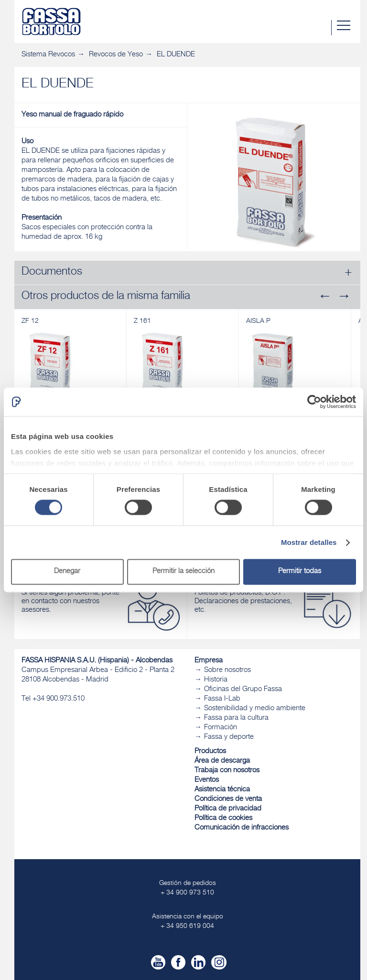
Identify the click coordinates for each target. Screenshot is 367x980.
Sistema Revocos (48, 55)
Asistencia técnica (222, 790)
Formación (221, 728)
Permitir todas (300, 572)
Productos (210, 751)
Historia (216, 680)
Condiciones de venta (228, 799)
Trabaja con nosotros (227, 771)
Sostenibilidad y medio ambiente (255, 708)
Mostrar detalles (309, 542)
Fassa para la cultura (236, 718)
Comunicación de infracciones (242, 828)
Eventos (207, 780)
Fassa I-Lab (222, 699)
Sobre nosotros (227, 670)
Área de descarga (222, 761)
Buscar (324, 28)
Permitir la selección (183, 572)
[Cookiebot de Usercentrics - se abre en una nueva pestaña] (314, 402)
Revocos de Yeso (116, 55)
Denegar (67, 572)
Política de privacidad (228, 809)
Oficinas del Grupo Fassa (243, 689)
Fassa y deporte (229, 737)
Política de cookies (223, 818)
